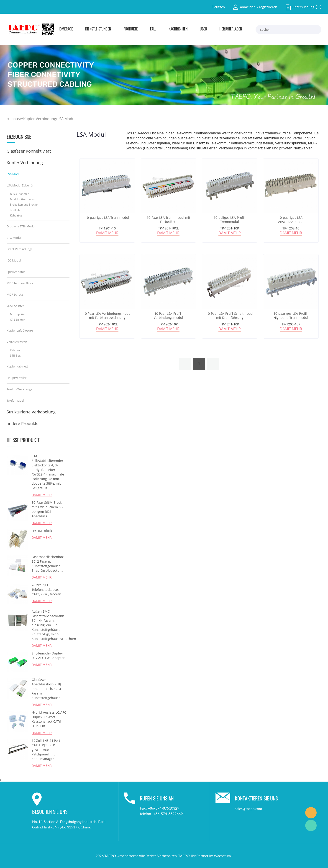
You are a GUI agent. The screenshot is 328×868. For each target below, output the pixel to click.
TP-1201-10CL (168, 228)
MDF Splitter (18, 314)
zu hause (14, 119)
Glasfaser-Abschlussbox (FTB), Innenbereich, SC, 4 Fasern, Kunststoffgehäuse (47, 689)
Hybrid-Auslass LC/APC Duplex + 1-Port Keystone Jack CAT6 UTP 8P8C (49, 719)
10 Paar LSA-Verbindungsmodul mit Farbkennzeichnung (107, 316)
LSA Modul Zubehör (20, 185)
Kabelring (16, 215)
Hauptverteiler (17, 378)
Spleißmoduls (16, 272)
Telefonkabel (15, 400)
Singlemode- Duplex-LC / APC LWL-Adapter (48, 655)
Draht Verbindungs (19, 249)
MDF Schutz (15, 294)
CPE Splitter (17, 320)
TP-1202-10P (168, 324)
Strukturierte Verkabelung (31, 412)
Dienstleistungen (98, 29)
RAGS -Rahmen (20, 194)
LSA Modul (66, 119)
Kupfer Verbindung (40, 119)
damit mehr (42, 495)
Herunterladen (231, 29)
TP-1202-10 (291, 228)
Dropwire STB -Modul (21, 226)
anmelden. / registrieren (259, 7)
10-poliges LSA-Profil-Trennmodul (230, 220)
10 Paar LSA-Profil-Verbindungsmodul (168, 316)
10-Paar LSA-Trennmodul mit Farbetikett (168, 220)
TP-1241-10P (230, 324)
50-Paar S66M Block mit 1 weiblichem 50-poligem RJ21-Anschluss (48, 509)
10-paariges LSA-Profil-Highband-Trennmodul (291, 316)
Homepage (65, 29)
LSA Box (15, 350)
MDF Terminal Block (20, 283)
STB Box (15, 356)
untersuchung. (304, 7)
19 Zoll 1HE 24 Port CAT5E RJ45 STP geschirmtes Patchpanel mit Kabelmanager (46, 750)
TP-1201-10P (230, 228)
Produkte (131, 29)
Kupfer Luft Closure (20, 330)
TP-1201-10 (107, 228)
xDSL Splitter (15, 306)
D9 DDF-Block (42, 531)
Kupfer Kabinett (17, 366)
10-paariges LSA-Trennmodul (107, 218)
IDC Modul (14, 260)
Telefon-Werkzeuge (19, 389)
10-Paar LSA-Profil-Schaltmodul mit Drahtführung (230, 316)
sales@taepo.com (248, 809)
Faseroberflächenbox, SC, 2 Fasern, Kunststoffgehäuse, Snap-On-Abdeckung (48, 564)
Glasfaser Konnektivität (29, 151)
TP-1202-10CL (107, 324)
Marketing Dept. (311, 813)
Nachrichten (178, 29)
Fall (153, 29)
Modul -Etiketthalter (23, 199)
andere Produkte (23, 423)
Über (203, 29)
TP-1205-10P (291, 324)
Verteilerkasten (17, 342)
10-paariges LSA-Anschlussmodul (291, 220)
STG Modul (14, 238)
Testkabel (16, 210)
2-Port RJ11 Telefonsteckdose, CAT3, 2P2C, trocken (46, 590)
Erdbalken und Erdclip (24, 205)
